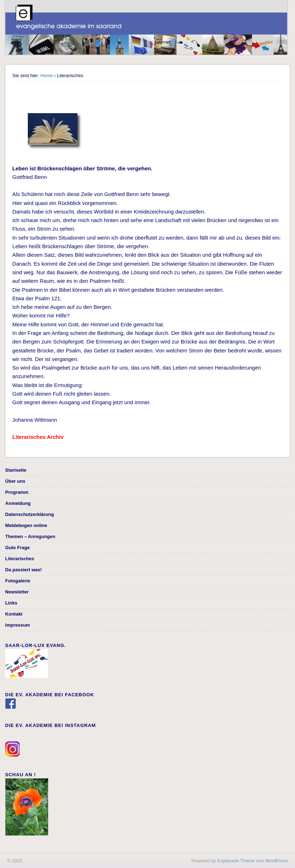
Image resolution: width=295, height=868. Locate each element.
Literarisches (20, 559)
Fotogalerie (18, 581)
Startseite (16, 470)
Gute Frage (18, 548)
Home (47, 76)
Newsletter (17, 592)
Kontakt (14, 614)
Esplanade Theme (236, 861)
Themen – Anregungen (30, 536)
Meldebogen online (26, 525)
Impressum (18, 625)
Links (11, 603)
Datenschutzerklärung (30, 514)
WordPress (276, 861)
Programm (17, 492)
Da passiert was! (24, 570)
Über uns (15, 481)
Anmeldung (18, 503)
